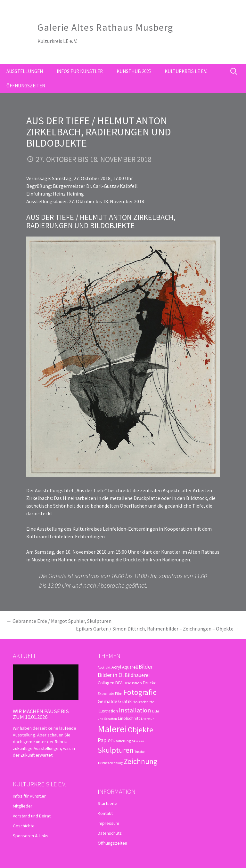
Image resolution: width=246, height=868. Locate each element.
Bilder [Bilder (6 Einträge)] (146, 667)
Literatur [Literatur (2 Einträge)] (147, 719)
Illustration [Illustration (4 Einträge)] (108, 711)
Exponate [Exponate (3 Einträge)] (106, 693)
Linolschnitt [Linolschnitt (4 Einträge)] (129, 718)
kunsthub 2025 (134, 71)
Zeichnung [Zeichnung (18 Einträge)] (141, 761)
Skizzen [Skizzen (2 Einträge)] (138, 741)
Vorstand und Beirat (32, 816)
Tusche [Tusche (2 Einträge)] (139, 752)
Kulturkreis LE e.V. (186, 71)
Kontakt (105, 813)
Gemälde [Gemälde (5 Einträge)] (107, 701)
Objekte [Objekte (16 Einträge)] (140, 730)
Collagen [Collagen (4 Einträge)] (106, 683)
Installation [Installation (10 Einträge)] (135, 710)
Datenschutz (110, 833)
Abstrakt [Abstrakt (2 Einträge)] (104, 667)
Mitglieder (23, 806)
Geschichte (24, 826)
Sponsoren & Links (31, 836)
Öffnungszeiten (26, 86)
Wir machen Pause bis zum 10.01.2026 (41, 714)
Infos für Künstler (80, 71)
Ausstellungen (25, 71)
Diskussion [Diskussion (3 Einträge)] (133, 683)
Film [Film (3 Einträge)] (119, 693)
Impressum (108, 823)
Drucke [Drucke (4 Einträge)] (150, 683)
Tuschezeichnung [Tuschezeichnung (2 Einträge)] (110, 763)
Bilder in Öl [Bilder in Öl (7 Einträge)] (111, 675)
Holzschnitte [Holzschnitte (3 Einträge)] (143, 702)
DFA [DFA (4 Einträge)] (119, 683)
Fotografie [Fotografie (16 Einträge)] (140, 692)
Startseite (107, 803)
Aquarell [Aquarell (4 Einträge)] (130, 667)
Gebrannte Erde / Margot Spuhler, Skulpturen (59, 621)
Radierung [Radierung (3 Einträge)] (122, 741)
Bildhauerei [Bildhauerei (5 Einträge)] (137, 675)
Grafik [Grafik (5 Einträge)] (125, 701)
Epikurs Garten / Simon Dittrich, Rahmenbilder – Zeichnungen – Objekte (158, 629)
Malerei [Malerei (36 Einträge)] (112, 729)
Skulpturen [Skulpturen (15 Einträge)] (116, 750)
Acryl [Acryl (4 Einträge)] (116, 667)
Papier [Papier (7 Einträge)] (105, 740)
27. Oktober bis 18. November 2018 (94, 159)
